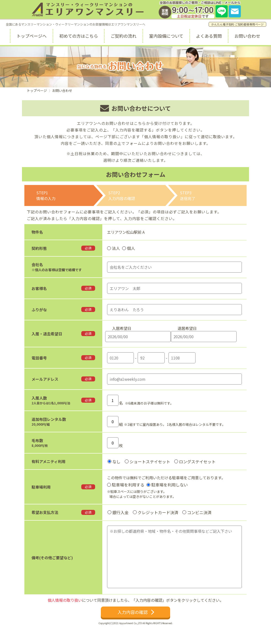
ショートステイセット (150, 462)
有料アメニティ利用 (49, 461)
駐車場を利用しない (170, 485)
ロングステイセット (197, 462)
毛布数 (37, 440)
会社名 (37, 264)
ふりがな (39, 310)
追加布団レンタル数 (49, 419)
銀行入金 (120, 512)
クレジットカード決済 (158, 512)
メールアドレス (45, 379)
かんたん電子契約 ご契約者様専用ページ (237, 24)
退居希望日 (187, 328)
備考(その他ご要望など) (52, 558)
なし (116, 462)
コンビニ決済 (199, 512)
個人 (131, 248)
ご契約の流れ (124, 36)
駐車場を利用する (128, 485)
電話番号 (39, 358)
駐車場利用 (41, 487)
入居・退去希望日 (47, 334)
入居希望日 (122, 328)
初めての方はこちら (79, 36)
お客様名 (39, 288)
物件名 (37, 232)
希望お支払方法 (45, 512)
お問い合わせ (247, 36)
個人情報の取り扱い (65, 600)
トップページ (37, 90)
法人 (116, 248)
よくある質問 (209, 36)
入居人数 (39, 398)
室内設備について (166, 36)
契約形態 (39, 248)
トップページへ (32, 36)
